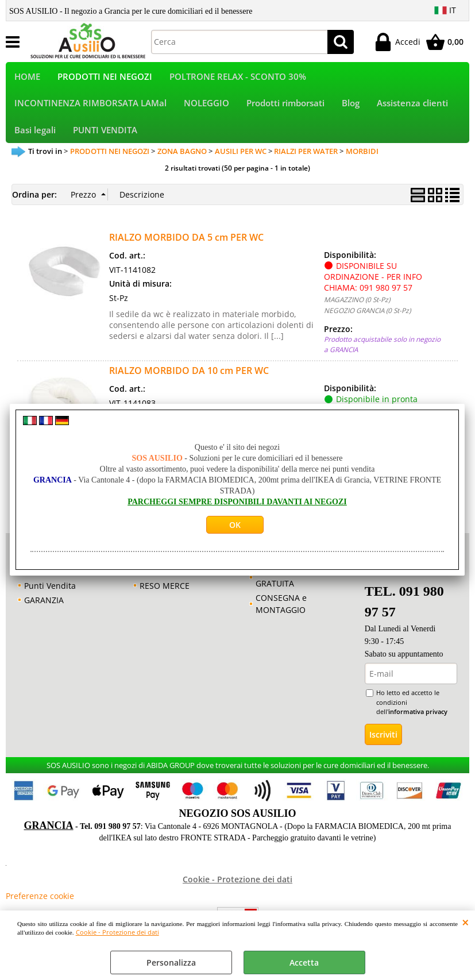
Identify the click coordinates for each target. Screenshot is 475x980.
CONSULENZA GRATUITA (282, 589)
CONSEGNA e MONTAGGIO (281, 615)
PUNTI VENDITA (105, 139)
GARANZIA (44, 611)
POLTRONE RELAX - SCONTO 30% (238, 78)
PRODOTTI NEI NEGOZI (105, 78)
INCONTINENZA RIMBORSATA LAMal (90, 109)
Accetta (304, 962)
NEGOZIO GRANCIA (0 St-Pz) (367, 322)
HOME (27, 78)
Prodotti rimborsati (285, 109)
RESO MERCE (165, 597)
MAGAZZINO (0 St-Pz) (357, 311)
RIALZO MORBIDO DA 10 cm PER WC (189, 382)
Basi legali (35, 139)
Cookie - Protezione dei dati (117, 932)
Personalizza (171, 962)
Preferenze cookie (40, 907)
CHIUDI (466, 922)
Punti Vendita (50, 597)
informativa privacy (418, 723)
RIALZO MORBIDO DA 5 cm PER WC (186, 249)
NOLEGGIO (206, 109)
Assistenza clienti (412, 109)
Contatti (39, 583)
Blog (351, 109)
